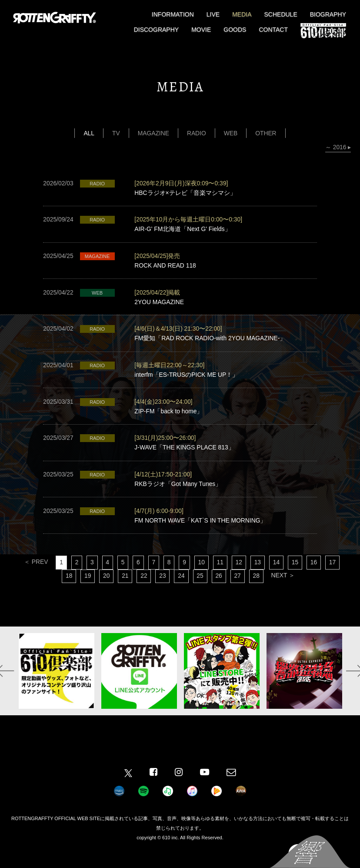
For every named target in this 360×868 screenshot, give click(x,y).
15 (297, 572)
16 (315, 572)
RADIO (197, 133)
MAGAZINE (153, 133)
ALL (88, 133)
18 (68, 586)
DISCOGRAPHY (156, 30)
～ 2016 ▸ (338, 147)
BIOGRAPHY (328, 14)
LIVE (213, 14)
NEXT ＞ (284, 586)
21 (125, 586)
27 (238, 586)
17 (334, 572)
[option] (57, 681)
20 (106, 586)
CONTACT (273, 30)
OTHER (266, 133)
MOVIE (201, 30)
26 (219, 586)
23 (163, 586)
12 (240, 572)
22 (143, 586)
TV (116, 133)
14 (277, 572)
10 (202, 572)
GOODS (235, 30)
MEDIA (242, 14)
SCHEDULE (281, 14)
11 (220, 572)
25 (200, 586)
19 (87, 586)
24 (181, 586)
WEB (231, 133)
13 (259, 572)
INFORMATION (173, 14)
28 (257, 586)
